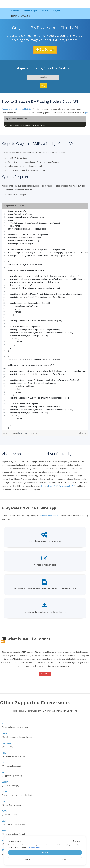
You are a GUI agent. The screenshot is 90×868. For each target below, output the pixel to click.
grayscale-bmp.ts (11, 433)
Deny (64, 859)
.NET (56, 486)
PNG (4, 753)
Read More (45, 674)
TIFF (4, 772)
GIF (4, 724)
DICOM (5, 792)
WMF (4, 821)
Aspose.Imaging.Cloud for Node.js (16, 109)
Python (44, 486)
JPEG (5, 734)
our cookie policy (34, 847)
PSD (4, 763)
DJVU (5, 811)
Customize (26, 859)
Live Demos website (49, 516)
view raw (83, 433)
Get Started (45, 49)
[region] (45, 319)
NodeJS (67, 486)
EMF (4, 831)
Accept (45, 853)
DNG (4, 802)
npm (86, 113)
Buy (43, 86)
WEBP (5, 782)
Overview (43, 77)
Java (61, 486)
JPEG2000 (7, 743)
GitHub (36, 433)
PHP (73, 486)
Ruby (50, 486)
